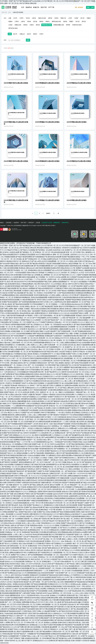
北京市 (15, 18)
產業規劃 (9, 223)
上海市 (70, 18)
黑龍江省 (63, 18)
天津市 (21, 18)
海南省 (65, 21)
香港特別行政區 (77, 25)
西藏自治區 (18, 25)
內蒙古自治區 (42, 18)
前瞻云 (2, 223)
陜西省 (25, 25)
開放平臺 (44, 7)
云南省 (10, 25)
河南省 (29, 21)
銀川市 (15, 34)
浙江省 (82, 18)
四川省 (78, 21)
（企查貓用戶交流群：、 (51, 223)
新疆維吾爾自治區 (59, 25)
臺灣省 (68, 25)
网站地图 (40, 248)
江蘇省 (76, 18)
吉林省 (56, 18)
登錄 (88, 7)
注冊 (92, 7)
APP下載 (51, 7)
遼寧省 (50, 18)
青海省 (38, 25)
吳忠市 (29, 34)
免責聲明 (16, 223)
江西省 (17, 21)
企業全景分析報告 (14, 7)
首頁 (23, 7)
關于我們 (24, 223)
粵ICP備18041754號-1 (49, 225)
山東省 (23, 21)
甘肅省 (32, 25)
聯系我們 (31, 223)
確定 (63, 213)
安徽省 (89, 18)
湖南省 (41, 21)
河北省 (28, 18)
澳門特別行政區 (13, 28)
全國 (10, 18)
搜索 (28, 40)
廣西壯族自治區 (56, 21)
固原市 (35, 34)
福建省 (10, 21)
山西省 (34, 18)
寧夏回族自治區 (47, 25)
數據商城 (29, 7)
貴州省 (84, 21)
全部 (10, 34)
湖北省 (35, 21)
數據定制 (36, 7)
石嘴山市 (22, 34)
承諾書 (38, 223)
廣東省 (48, 21)
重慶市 (71, 21)
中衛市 (41, 34)
